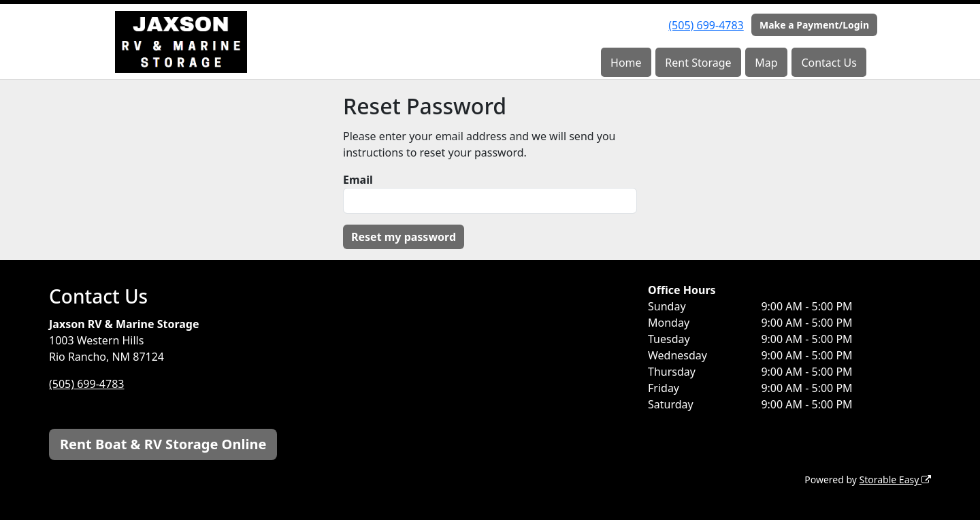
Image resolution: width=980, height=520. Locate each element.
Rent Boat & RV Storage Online (163, 444)
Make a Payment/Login (814, 25)
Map (766, 63)
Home (626, 63)
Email (358, 180)
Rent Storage (698, 63)
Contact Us (829, 63)
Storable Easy (895, 480)
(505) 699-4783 (706, 25)
